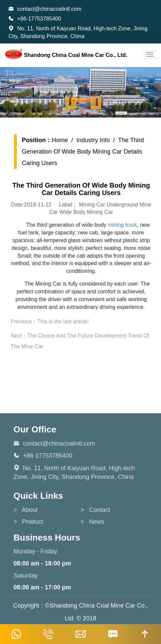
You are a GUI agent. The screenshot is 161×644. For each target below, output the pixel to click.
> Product (28, 573)
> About (26, 561)
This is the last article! (67, 321)
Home (64, 140)
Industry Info (98, 140)
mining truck (127, 225)
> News (92, 573)
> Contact (95, 561)
